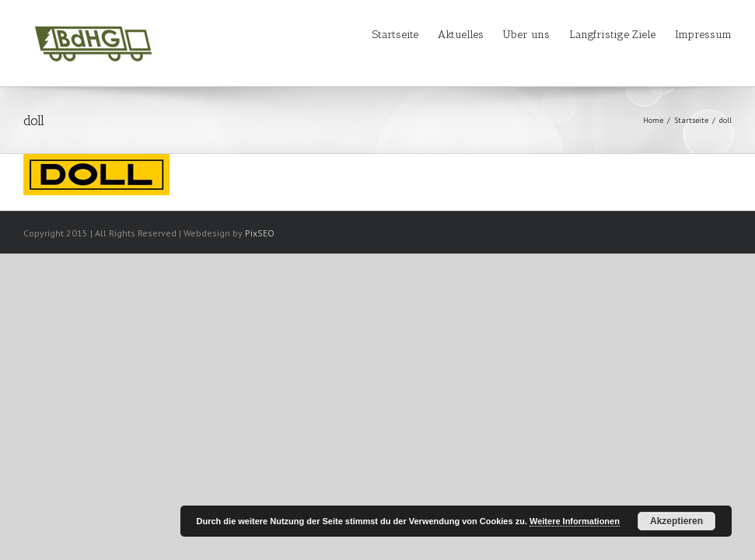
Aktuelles (461, 35)
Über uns (526, 35)
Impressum (703, 35)
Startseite (395, 35)
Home (653, 120)
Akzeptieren (676, 521)
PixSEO (260, 233)
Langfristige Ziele (612, 35)
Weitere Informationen (575, 521)
